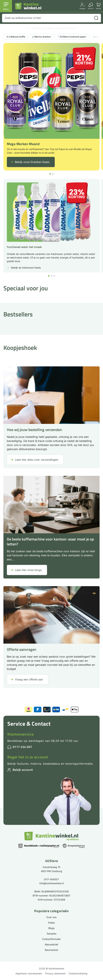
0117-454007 (51, 879)
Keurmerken (51, 950)
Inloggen (82, 8)
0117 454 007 (22, 747)
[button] (50, 174)
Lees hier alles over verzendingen (37, 460)
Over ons (51, 917)
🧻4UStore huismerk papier (72, 37)
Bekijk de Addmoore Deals (26, 268)
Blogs (51, 928)
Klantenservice (21, 734)
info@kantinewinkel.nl (51, 883)
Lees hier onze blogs (28, 570)
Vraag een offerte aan (29, 679)
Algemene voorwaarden (29, 973)
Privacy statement (55, 973)
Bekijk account (23, 770)
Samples (51, 934)
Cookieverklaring (78, 973)
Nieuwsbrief (51, 944)
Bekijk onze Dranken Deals (32, 162)
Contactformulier (51, 939)
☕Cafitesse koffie (16, 37)
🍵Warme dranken (41, 37)
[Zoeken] (96, 18)
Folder (51, 923)
